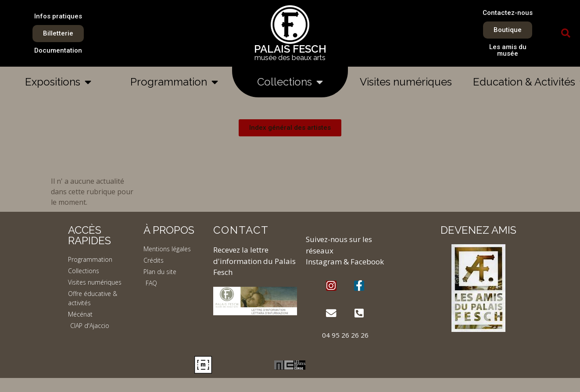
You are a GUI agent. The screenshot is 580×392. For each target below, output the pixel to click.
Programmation (174, 82)
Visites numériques (406, 82)
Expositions (58, 82)
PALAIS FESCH (290, 49)
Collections (290, 82)
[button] (566, 33)
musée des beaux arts (290, 58)
